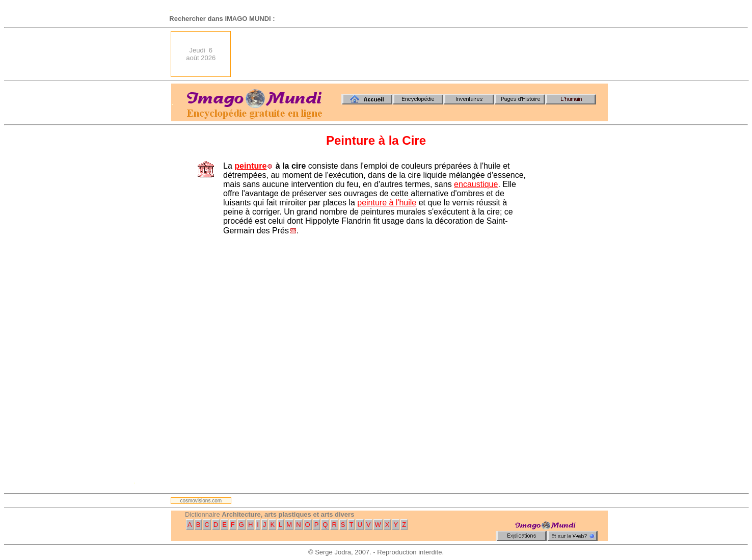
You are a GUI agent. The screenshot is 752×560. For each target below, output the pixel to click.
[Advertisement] (422, 54)
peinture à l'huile (387, 203)
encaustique (476, 184)
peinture (250, 166)
